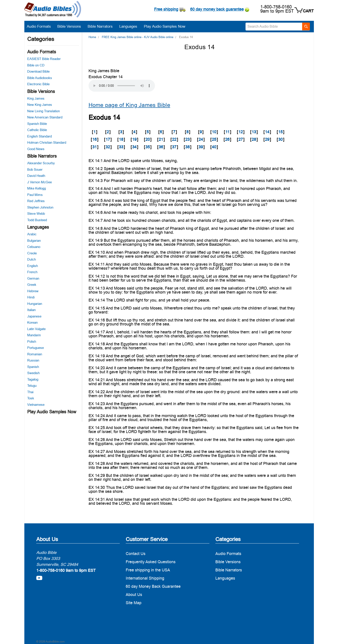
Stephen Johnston (40, 207)
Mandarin (34, 335)
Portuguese (36, 348)
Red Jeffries (36, 201)
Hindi (31, 297)
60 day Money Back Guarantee (153, 586)
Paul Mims (35, 195)
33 (121, 147)
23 (187, 139)
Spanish (33, 367)
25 (214, 139)
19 (134, 139)
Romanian (35, 354)
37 (174, 147)
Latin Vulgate (36, 329)
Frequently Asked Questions (151, 562)
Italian (31, 310)
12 (241, 132)
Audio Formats (41, 26)
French (32, 272)
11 (227, 132)
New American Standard (45, 117)
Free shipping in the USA (148, 570)
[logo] (53, 10)
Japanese (34, 316)
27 (241, 139)
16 (95, 139)
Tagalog (33, 379)
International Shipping (145, 578)
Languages (130, 26)
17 (108, 139)
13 (254, 132)
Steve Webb (36, 214)
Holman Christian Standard (47, 142)
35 (148, 147)
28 (254, 139)
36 (161, 147)
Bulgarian (34, 241)
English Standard (40, 136)
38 (187, 147)
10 (214, 132)
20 (148, 139)
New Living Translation (43, 111)
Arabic (32, 234)
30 (280, 139)
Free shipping (166, 9)
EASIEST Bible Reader (44, 59)
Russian (33, 360)
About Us (134, 595)
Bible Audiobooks (40, 78)
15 (280, 132)
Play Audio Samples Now (165, 26)
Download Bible (38, 71)
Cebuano (34, 247)
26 (227, 139)
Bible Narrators (102, 26)
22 (174, 139)
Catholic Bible (37, 130)
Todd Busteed (37, 220)
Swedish (33, 373)
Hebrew (33, 291)
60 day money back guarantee (217, 9)
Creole (32, 253)
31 (95, 147)
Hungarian (35, 304)
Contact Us (136, 554)
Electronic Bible (38, 84)
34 (134, 147)
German (33, 278)
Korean (32, 322)
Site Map (134, 603)
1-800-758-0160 (276, 7)
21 (161, 139)
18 (121, 139)
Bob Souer (35, 169)
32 (108, 147)
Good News (36, 149)
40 (214, 147)
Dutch (32, 259)
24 (201, 139)
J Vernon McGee (40, 182)
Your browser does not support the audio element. (122, 86)
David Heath (36, 176)
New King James (40, 105)
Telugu (32, 386)
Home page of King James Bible (129, 105)
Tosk (31, 398)
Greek (32, 285)
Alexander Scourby (41, 163)
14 (267, 132)
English (33, 266)
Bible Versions (71, 26)
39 (201, 147)
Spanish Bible (37, 124)
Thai (30, 392)
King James (36, 98)
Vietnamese (36, 405)
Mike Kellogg (37, 188)
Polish (32, 341)
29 (267, 139)
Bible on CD (36, 65)
